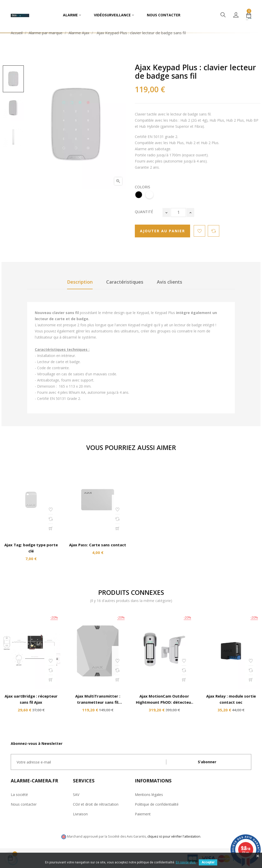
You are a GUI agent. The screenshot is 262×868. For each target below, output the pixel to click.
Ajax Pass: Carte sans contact (98, 545)
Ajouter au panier (162, 231)
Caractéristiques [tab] (125, 282)
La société (19, 795)
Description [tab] (80, 282)
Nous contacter (24, 804)
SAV (76, 795)
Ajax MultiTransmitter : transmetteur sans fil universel (98, 702)
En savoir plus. (186, 862)
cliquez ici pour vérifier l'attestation (174, 836)
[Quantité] (178, 212)
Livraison (80, 814)
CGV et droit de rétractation (96, 804)
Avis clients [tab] (170, 282)
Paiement (143, 814)
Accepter (208, 862)
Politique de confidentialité (157, 804)
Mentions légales (149, 795)
